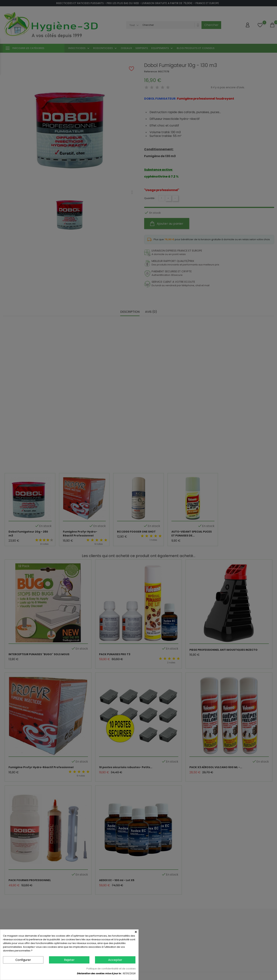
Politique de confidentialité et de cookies (111, 969)
